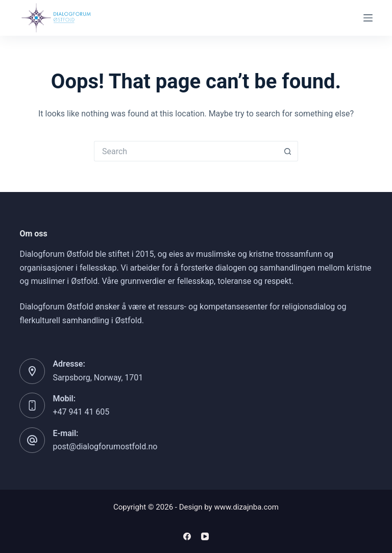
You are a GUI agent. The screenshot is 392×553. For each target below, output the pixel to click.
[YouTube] (205, 536)
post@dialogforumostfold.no (105, 447)
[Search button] (288, 151)
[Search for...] (186, 151)
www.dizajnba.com (246, 507)
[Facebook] (187, 536)
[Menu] (368, 18)
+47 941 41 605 (81, 412)
